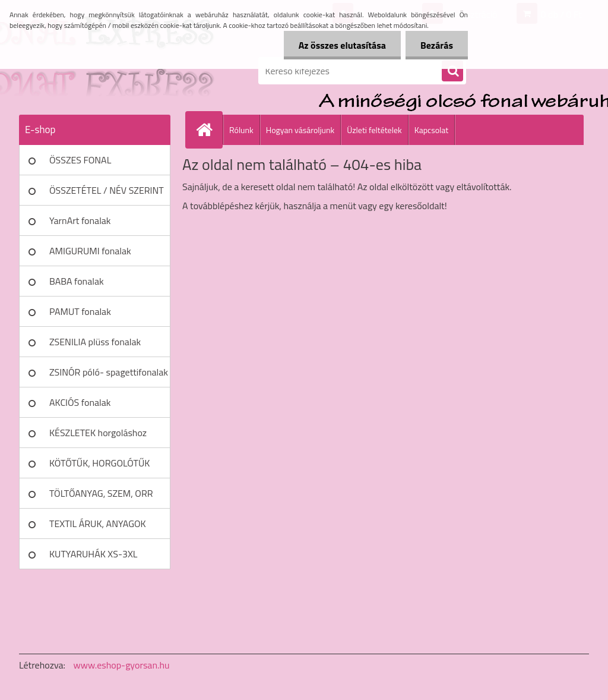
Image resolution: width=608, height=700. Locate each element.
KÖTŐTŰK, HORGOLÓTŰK (99, 463)
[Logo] (101, 71)
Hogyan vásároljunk (300, 130)
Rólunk (241, 130)
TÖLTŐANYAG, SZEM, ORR (101, 493)
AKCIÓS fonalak (80, 402)
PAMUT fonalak (80, 311)
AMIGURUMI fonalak (90, 251)
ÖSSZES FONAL (80, 160)
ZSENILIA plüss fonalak (95, 342)
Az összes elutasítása (342, 45)
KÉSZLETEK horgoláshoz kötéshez (98, 437)
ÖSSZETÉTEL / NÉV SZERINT (107, 190)
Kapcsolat (432, 130)
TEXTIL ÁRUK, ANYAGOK (98, 524)
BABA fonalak (77, 281)
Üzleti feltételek (374, 130)
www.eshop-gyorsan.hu (122, 665)
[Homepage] (209, 130)
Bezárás (437, 45)
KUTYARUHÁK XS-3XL (93, 554)
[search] (452, 71)
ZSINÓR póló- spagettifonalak (109, 372)
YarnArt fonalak (80, 220)
